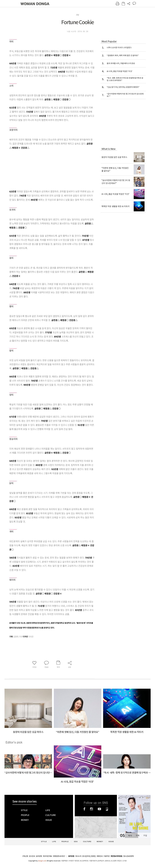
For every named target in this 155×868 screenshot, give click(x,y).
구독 (138, 835)
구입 (145, 835)
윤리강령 (39, 856)
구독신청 (25, 856)
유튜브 (99, 809)
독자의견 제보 (47, 856)
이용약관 (107, 856)
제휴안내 (100, 856)
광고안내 (32, 856)
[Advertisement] (46, 169)
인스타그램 (92, 809)
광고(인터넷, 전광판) (89, 856)
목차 (130, 835)
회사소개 (78, 856)
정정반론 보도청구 (59, 856)
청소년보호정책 (128, 856)
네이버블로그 (107, 809)
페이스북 (84, 809)
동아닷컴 (71, 856)
